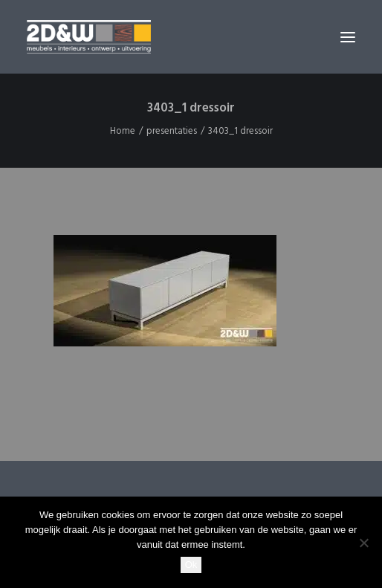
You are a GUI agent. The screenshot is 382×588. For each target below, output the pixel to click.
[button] (348, 37)
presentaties (172, 131)
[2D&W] (89, 37)
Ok (191, 565)
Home (123, 131)
